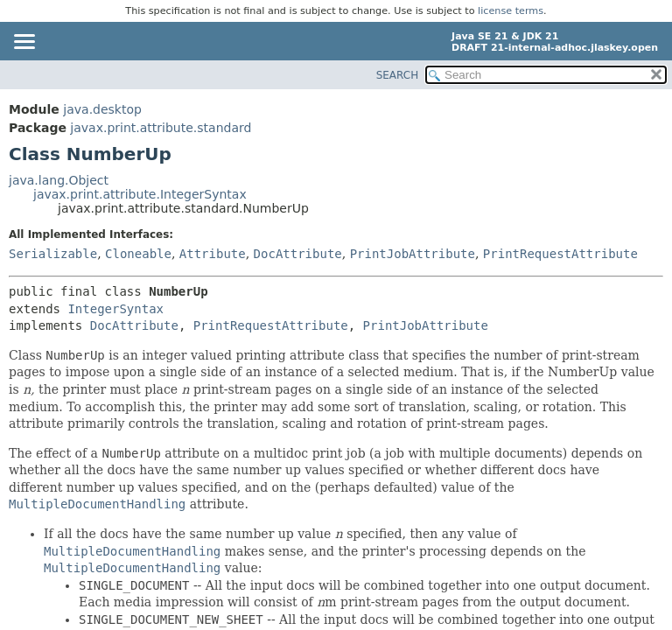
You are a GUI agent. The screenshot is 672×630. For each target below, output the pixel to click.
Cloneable (138, 254)
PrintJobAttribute (413, 254)
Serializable (53, 254)
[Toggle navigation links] (24, 43)
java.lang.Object (59, 180)
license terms (511, 11)
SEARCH (398, 75)
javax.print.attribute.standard (161, 128)
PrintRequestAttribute (560, 254)
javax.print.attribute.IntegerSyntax (140, 194)
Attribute (213, 254)
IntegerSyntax (115, 309)
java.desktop (102, 109)
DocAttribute (298, 254)
